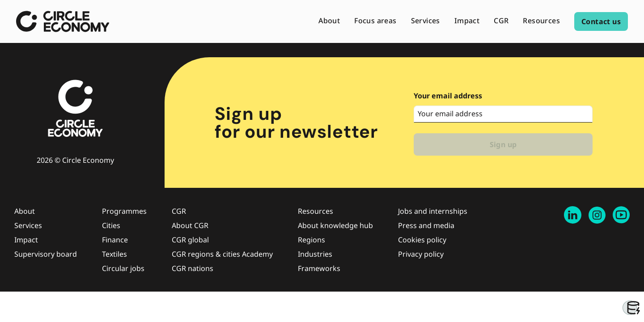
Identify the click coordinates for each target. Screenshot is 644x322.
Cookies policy (422, 240)
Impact (26, 240)
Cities (111, 225)
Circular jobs (123, 268)
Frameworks (319, 268)
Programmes (124, 211)
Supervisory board (46, 254)
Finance (115, 240)
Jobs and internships (433, 211)
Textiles (114, 254)
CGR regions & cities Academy (222, 254)
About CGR (190, 225)
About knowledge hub (335, 225)
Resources (316, 211)
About (25, 211)
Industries (315, 254)
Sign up (503, 144)
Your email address (448, 96)
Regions (311, 240)
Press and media (426, 225)
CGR (179, 211)
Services (28, 225)
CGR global (190, 240)
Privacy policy (421, 254)
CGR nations (193, 268)
